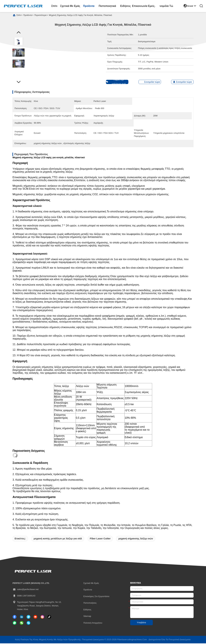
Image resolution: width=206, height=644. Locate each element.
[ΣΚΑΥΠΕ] (28, 624)
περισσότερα (40, 16)
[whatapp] (15, 624)
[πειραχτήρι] (28, 618)
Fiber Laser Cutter (100, 539)
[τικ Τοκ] (35, 618)
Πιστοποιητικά (107, 6)
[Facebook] (15, 618)
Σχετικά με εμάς (70, 6)
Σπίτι (54, 6)
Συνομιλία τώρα (166, 6)
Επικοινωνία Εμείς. (144, 6)
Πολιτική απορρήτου (93, 623)
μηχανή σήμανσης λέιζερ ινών (136, 539)
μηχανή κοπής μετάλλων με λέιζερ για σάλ (58, 539)
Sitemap (87, 617)
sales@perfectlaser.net (25, 590)
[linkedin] (22, 618)
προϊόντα (89, 6)
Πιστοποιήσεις (90, 604)
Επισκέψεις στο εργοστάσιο (96, 597)
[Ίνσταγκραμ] (42, 618)
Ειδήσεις (125, 6)
